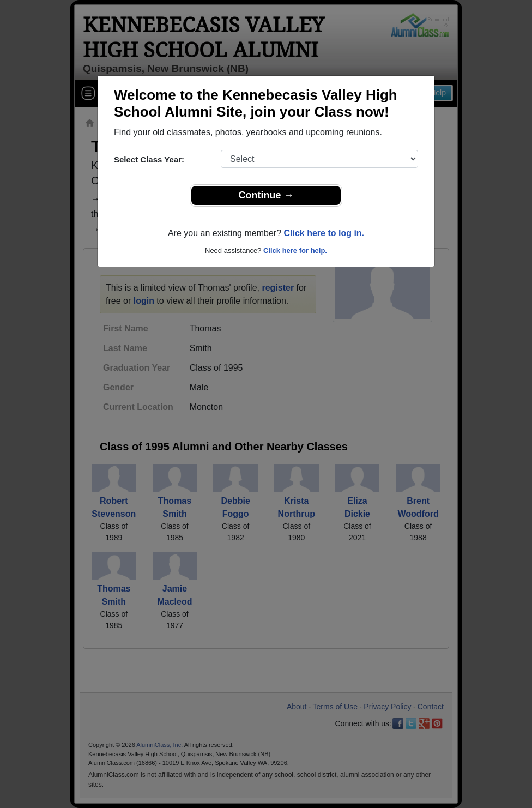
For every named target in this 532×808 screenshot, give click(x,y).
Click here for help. (295, 251)
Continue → (266, 195)
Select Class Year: (149, 159)
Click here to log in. (324, 233)
